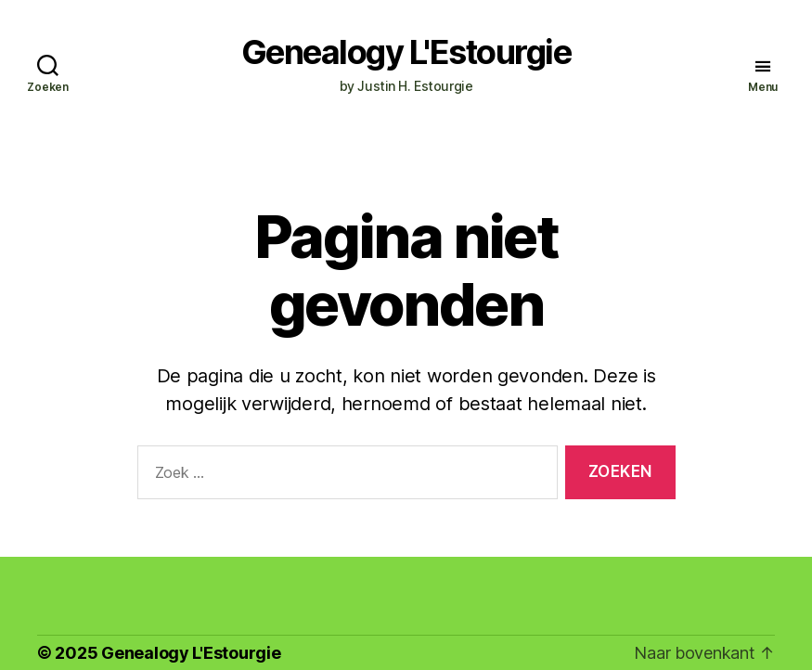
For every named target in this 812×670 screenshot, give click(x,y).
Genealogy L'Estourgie (406, 52)
